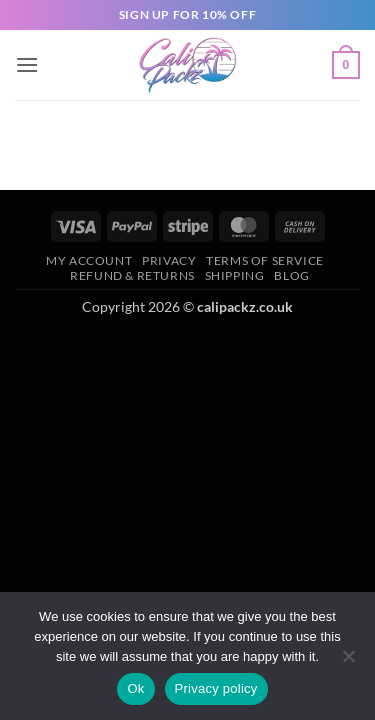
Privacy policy (216, 688)
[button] (27, 64)
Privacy (169, 260)
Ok (135, 688)
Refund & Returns (132, 275)
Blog (291, 275)
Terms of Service (265, 260)
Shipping (235, 275)
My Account (89, 260)
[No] (348, 662)
